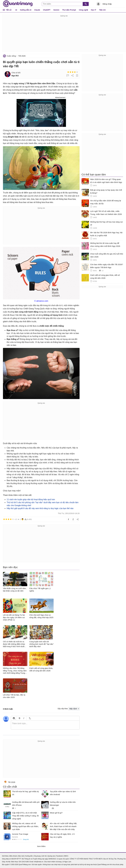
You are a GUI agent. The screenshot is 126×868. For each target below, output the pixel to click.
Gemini (56, 10)
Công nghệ (83, 10)
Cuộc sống (11, 56)
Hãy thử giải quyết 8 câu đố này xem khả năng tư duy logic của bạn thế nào (40, 508)
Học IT (94, 10)
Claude (37, 10)
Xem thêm (41, 846)
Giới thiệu (5, 856)
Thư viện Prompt (69, 10)
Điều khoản (13, 856)
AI (16, 10)
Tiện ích (102, 10)
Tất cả (9, 10)
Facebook (59, 856)
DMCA (66, 856)
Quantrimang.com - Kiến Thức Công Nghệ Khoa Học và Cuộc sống (18, 4)
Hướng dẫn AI (26, 10)
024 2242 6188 (24, 862)
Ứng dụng (37, 856)
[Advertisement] (64, 35)
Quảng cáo (51, 856)
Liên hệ (44, 856)
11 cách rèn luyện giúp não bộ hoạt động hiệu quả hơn (31, 499)
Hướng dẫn (29, 856)
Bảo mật (21, 856)
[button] (41, 113)
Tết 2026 (22, 56)
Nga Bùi (15, 76)
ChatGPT (47, 10)
